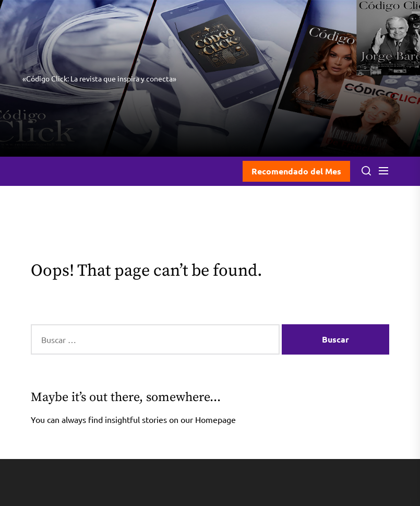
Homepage (215, 419)
